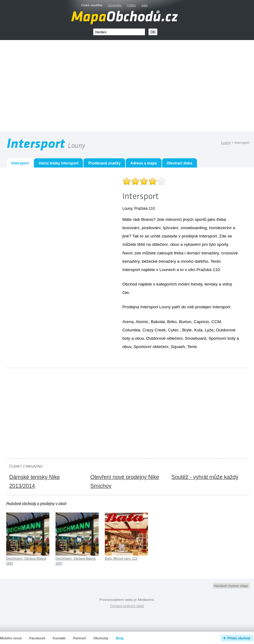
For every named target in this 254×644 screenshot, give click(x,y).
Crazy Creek (154, 330)
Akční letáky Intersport (58, 163)
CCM (216, 322)
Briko (172, 322)
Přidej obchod (239, 638)
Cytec (173, 330)
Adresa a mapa (143, 163)
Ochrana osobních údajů (127, 606)
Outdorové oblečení (164, 338)
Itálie (145, 5)
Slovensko (115, 5)
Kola (198, 330)
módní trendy (190, 284)
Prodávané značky (104, 163)
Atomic (142, 322)
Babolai (158, 322)
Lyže (209, 330)
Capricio (201, 322)
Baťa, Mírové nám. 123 (121, 559)
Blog (120, 638)
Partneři (80, 638)
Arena (128, 322)
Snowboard (196, 338)
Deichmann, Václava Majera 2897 (26, 561)
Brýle (187, 330)
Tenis (192, 347)
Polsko (131, 5)
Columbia (131, 330)
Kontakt (59, 638)
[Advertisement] (134, 87)
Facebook (37, 638)
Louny (226, 143)
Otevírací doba (180, 163)
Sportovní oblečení (151, 347)
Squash (178, 347)
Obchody (101, 638)
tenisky (211, 284)
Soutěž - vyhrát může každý (205, 477)
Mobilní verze (11, 638)
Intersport (221, 307)
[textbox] (119, 32)
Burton (185, 322)
